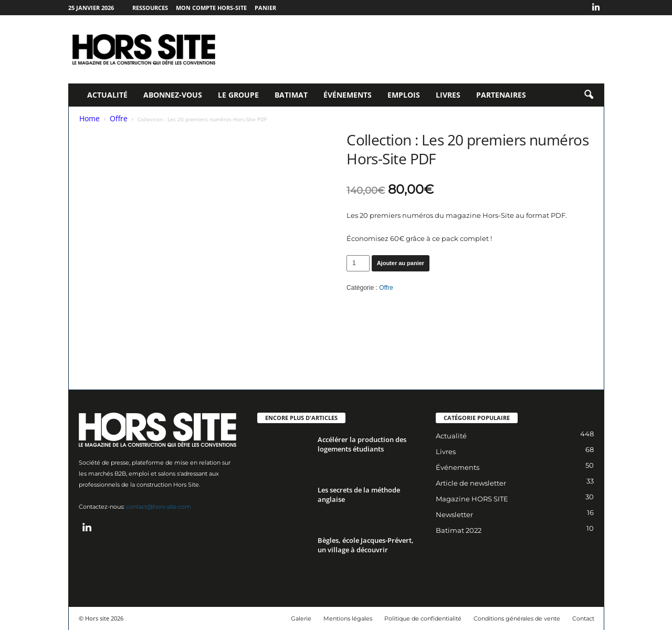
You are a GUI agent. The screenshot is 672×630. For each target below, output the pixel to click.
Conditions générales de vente (517, 618)
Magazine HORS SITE (472, 499)
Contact (583, 618)
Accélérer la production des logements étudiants (362, 444)
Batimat (291, 95)
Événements (348, 95)
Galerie (301, 618)
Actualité (107, 95)
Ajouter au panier (401, 263)
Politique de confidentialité (423, 618)
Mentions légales (348, 618)
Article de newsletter (471, 483)
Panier (265, 8)
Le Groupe (238, 95)
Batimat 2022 (459, 530)
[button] (589, 95)
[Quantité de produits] (358, 263)
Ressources (150, 8)
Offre (119, 118)
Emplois (404, 95)
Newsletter (454, 514)
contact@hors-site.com (159, 507)
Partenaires (501, 95)
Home (90, 118)
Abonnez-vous (173, 95)
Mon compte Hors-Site (211, 8)
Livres (448, 95)
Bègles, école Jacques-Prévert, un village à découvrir (366, 545)
